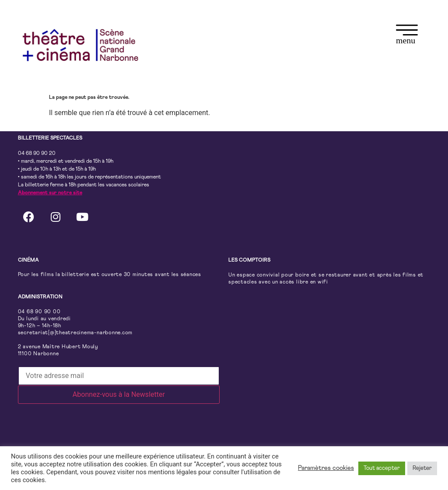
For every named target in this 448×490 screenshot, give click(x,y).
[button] (407, 36)
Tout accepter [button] (382, 468)
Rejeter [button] (422, 468)
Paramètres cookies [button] (326, 468)
